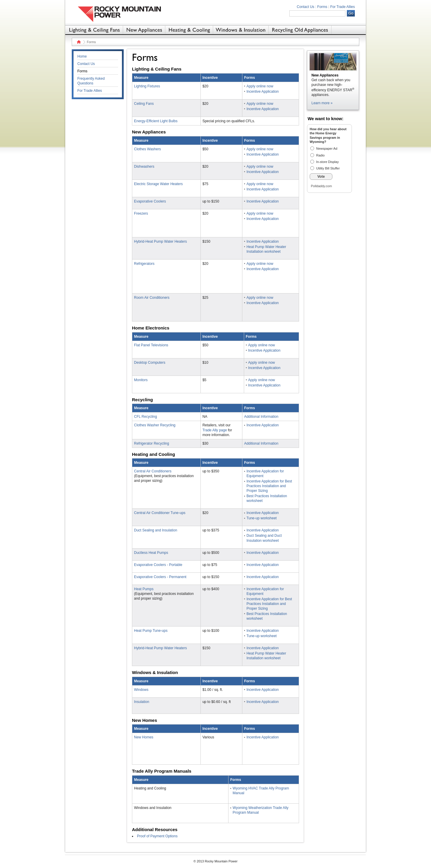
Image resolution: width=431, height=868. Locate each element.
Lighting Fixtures (147, 86)
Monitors (141, 380)
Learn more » (322, 103)
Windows (141, 690)
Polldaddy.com (321, 186)
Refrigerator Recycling (152, 443)
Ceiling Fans (144, 104)
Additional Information (261, 417)
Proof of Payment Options (157, 836)
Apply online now (260, 86)
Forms (322, 7)
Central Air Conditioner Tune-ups (160, 513)
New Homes (144, 737)
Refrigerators (144, 264)
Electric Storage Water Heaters (158, 184)
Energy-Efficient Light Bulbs (156, 121)
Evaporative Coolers (150, 201)
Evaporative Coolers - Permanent (160, 577)
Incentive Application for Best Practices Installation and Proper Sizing (269, 486)
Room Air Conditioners (152, 298)
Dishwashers (144, 167)
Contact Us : (306, 7)
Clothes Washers (147, 149)
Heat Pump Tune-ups (151, 631)
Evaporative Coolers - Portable (158, 565)
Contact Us (86, 64)
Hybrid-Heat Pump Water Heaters (160, 242)
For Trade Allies (343, 7)
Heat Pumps (144, 589)
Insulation (142, 702)
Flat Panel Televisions (151, 345)
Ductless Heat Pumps (151, 553)
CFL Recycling (146, 417)
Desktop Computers (150, 363)
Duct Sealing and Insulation (156, 530)
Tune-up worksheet (262, 518)
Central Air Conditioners (153, 471)
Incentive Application (263, 92)
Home (78, 42)
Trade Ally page (215, 430)
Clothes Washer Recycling (155, 425)
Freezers (141, 213)
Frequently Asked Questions (91, 81)
